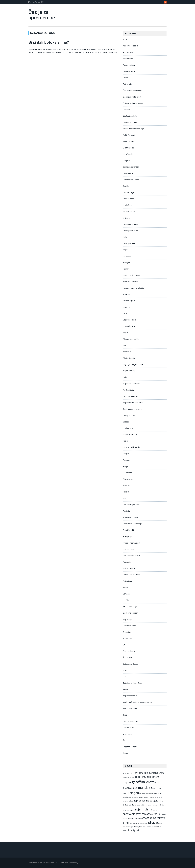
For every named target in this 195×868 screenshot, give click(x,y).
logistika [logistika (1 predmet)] (136, 797)
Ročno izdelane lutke (131, 575)
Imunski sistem (129, 212)
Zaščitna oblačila (130, 747)
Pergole (126, 454)
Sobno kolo (128, 638)
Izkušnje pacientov (131, 231)
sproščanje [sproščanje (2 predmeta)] (129, 814)
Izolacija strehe (129, 243)
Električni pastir (129, 135)
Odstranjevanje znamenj (133, 409)
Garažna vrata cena (131, 180)
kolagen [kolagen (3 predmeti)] (133, 793)
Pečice (126, 441)
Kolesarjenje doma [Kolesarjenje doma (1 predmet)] (146, 794)
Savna (125, 587)
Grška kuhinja (128, 192)
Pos (125, 498)
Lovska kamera (129, 326)
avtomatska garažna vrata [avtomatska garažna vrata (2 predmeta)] (150, 773)
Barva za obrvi (129, 71)
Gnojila (126, 186)
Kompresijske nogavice (132, 275)
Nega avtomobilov (131, 396)
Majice (126, 332)
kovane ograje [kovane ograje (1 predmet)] (157, 794)
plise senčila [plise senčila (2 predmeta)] (130, 805)
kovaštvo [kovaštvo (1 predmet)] (126, 797)
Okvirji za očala (129, 415)
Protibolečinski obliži (131, 556)
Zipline (126, 753)
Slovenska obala (130, 626)
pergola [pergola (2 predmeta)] (154, 801)
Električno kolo (129, 141)
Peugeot (127, 460)
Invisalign (127, 218)
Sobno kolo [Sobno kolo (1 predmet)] (155, 810)
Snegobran (127, 632)
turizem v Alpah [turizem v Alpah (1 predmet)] (134, 818)
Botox (126, 78)
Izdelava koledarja (130, 224)
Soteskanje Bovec (130, 664)
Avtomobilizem (129, 65)
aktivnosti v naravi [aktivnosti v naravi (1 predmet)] (129, 773)
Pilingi (125, 466)
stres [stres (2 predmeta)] (138, 814)
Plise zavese (128, 479)
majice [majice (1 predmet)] (141, 797)
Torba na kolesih (130, 709)
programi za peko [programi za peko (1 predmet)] (129, 810)
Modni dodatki (129, 358)
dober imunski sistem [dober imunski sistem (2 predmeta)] (147, 777)
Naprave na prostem (132, 384)
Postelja (126, 511)
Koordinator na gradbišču (134, 288)
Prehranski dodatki (131, 517)
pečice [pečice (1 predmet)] (161, 801)
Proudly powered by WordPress (41, 863)
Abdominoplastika (130, 46)
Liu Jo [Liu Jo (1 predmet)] (131, 797)
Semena (126, 594)
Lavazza (126, 307)
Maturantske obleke (131, 339)
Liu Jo (125, 313)
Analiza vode (128, 59)
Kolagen (126, 262)
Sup (125, 677)
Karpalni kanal (129, 256)
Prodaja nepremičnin (131, 543)
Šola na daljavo (129, 651)
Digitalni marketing (131, 116)
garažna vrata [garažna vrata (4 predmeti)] (143, 782)
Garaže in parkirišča (131, 167)
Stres (125, 670)
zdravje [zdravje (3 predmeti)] (153, 822)
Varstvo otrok (129, 728)
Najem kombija (129, 371)
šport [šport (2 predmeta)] (136, 830)
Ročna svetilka (129, 568)
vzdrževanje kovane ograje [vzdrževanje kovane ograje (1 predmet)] (138, 823)
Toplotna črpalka (130, 696)
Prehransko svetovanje (132, 524)
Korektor (127, 294)
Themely (74, 863)
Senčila (126, 600)
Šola (125, 645)
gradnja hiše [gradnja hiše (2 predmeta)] (130, 788)
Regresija (127, 562)
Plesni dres (127, 473)
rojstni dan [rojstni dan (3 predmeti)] (143, 809)
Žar (124, 740)
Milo (125, 345)
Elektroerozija (129, 148)
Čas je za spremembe (42, 15)
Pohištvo (127, 485)
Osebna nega (128, 428)
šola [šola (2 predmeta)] (130, 830)
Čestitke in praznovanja (133, 90)
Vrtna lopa (127, 734)
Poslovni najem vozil (131, 505)
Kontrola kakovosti (131, 282)
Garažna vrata (129, 173)
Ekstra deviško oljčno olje (133, 129)
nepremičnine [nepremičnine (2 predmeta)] (141, 801)
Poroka (126, 492)
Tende (126, 689)
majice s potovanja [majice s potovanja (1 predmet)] (150, 797)
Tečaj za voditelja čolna (133, 683)
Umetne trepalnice (131, 721)
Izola (125, 237)
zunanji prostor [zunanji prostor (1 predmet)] (152, 827)
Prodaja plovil (129, 549)
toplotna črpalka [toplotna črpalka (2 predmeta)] (151, 814)
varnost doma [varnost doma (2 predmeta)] (148, 818)
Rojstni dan (128, 581)
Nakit (125, 377)
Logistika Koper (129, 320)
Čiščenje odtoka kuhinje (133, 97)
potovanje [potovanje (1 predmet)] (149, 805)
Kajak (125, 250)
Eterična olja (128, 154)
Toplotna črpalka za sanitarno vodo (138, 702)
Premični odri (128, 530)
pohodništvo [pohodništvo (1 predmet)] (141, 805)
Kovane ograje (129, 301)
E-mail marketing (130, 122)
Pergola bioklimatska (132, 447)
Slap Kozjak (128, 619)
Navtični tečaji (129, 390)
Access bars (128, 52)
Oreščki (126, 422)
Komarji (126, 269)
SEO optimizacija (130, 607)
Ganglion (127, 160)
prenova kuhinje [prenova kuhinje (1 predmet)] (158, 805)
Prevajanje (127, 536)
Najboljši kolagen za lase (133, 364)
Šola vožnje (128, 657)
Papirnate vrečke (130, 434)
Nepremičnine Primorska (133, 403)
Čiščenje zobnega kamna (133, 103)
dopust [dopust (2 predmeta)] (127, 782)
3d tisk (126, 39)
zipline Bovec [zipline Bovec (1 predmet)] (142, 827)
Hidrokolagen (129, 199)
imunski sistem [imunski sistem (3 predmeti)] (148, 788)
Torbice (126, 715)
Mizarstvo (127, 352)
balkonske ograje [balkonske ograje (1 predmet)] (129, 777)
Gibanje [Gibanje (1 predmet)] (158, 783)
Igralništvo (127, 205)
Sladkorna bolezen (131, 613)
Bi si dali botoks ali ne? (49, 42)
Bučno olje (127, 84)
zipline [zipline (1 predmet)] (135, 827)
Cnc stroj (127, 110)
